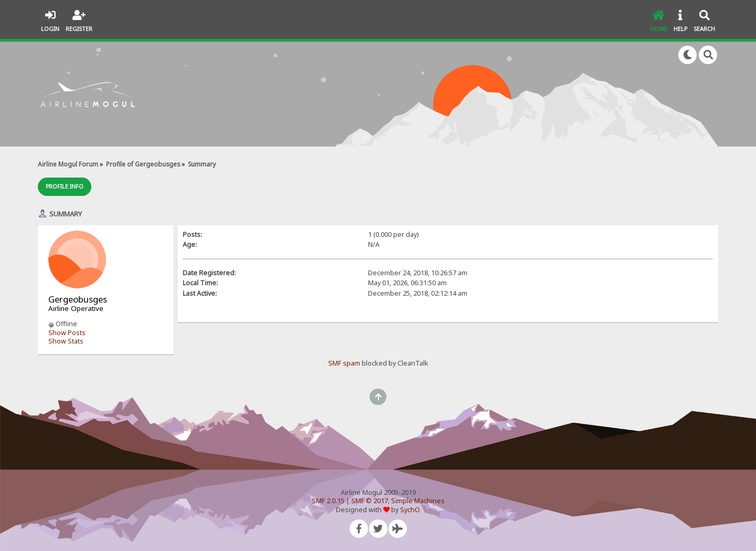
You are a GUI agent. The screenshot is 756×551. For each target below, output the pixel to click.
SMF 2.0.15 (328, 501)
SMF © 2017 (370, 501)
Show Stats (66, 341)
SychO (410, 510)
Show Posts (67, 333)
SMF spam (344, 363)
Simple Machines (418, 501)
